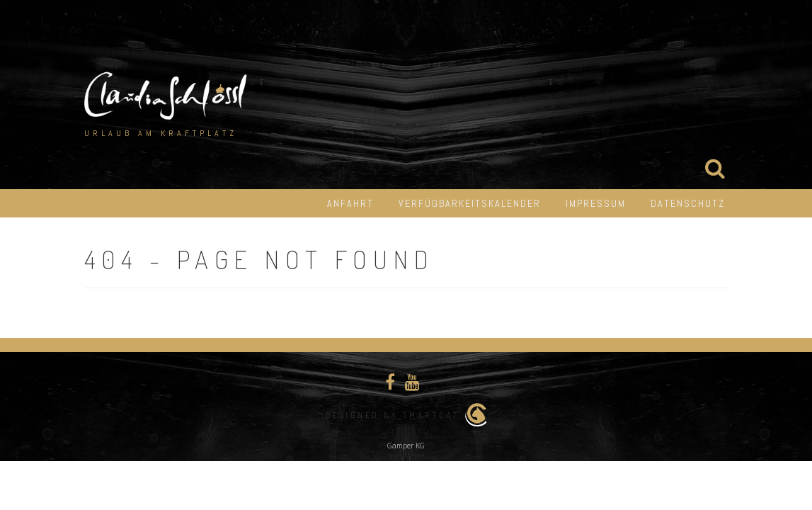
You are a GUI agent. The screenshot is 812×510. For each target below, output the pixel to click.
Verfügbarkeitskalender (470, 203)
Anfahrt (350, 203)
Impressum (596, 203)
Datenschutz (688, 203)
